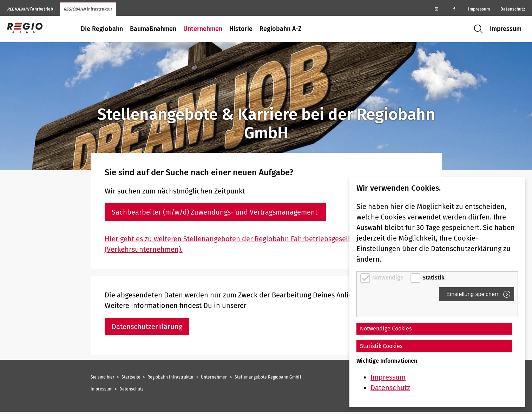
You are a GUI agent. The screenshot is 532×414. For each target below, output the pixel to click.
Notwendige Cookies (386, 328)
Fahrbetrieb (30, 9)
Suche (480, 29)
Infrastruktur (88, 9)
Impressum (479, 9)
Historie (241, 29)
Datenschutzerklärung (147, 327)
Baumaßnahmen (153, 29)
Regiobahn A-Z (281, 29)
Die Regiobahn (102, 29)
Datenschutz (513, 9)
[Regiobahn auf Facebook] (454, 9)
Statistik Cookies (381, 346)
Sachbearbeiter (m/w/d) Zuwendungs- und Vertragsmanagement (215, 212)
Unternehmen (203, 29)
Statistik (434, 278)
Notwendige (389, 278)
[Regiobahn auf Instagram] (436, 9)
